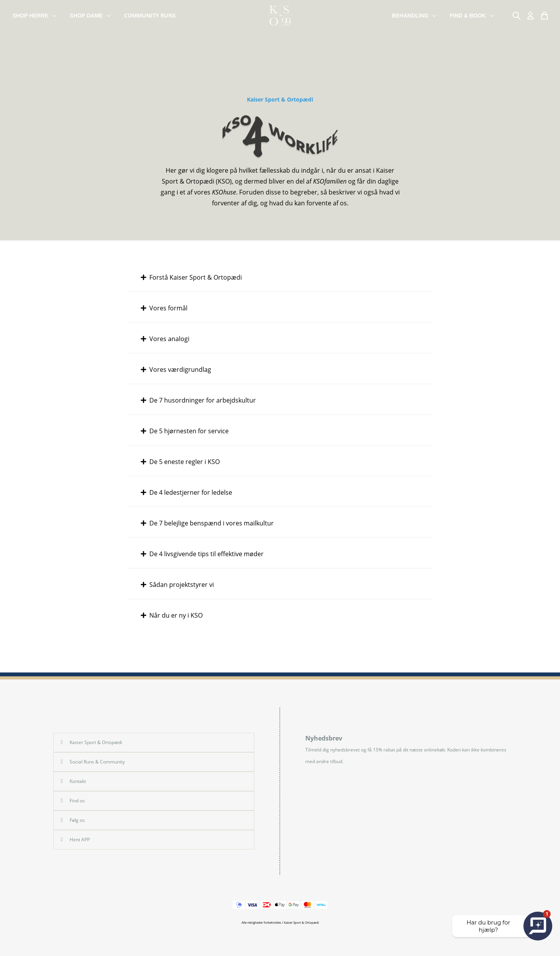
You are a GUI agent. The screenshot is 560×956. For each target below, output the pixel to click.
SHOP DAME (91, 16)
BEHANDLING (415, 16)
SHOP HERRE (35, 16)
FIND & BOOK (472, 16)
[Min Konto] (530, 16)
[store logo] (280, 16)
